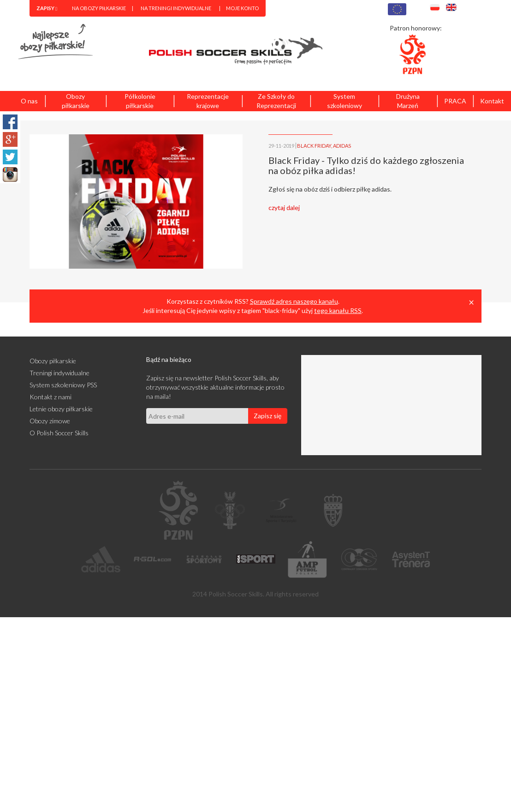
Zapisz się (267, 416)
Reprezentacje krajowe (208, 101)
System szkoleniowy (345, 101)
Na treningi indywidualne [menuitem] (176, 8)
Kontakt (492, 101)
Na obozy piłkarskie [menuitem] (99, 8)
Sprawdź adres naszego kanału (294, 301)
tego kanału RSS (338, 310)
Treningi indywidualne (59, 373)
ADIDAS (342, 146)
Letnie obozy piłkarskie (61, 409)
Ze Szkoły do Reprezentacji (276, 101)
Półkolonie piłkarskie (140, 101)
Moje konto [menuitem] (242, 8)
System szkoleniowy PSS (63, 385)
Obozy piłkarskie (76, 101)
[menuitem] (47, 8)
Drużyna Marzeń (408, 101)
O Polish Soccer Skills (59, 433)
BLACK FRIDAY (314, 146)
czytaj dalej (284, 208)
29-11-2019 (281, 146)
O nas (29, 101)
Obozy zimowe (50, 421)
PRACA (455, 101)
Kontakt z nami (51, 397)
